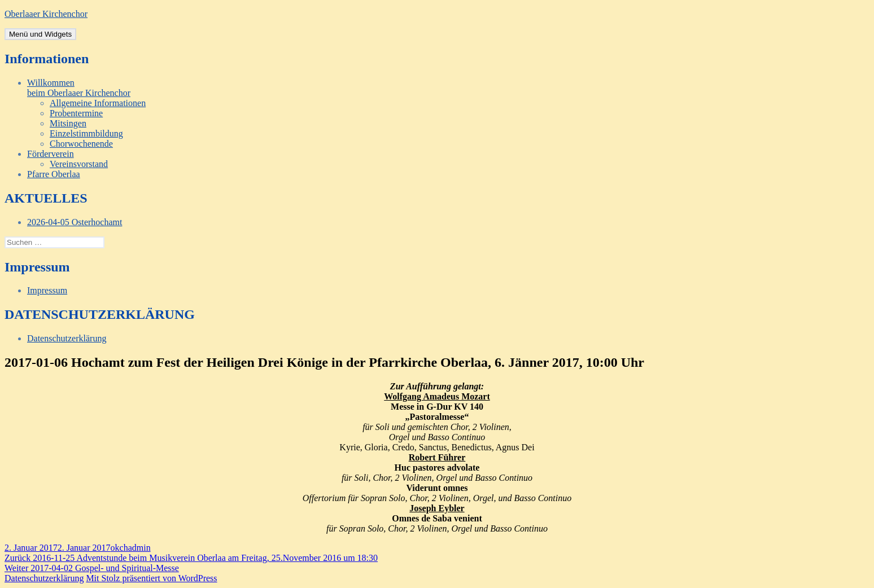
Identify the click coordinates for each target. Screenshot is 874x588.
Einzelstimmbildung (86, 133)
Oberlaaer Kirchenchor (46, 14)
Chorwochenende (81, 144)
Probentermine (76, 113)
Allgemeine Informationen (98, 103)
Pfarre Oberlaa (54, 174)
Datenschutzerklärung (67, 338)
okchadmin (131, 548)
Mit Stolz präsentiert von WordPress (151, 578)
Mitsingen (68, 123)
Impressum (47, 290)
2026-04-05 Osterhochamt (75, 222)
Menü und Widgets (40, 34)
